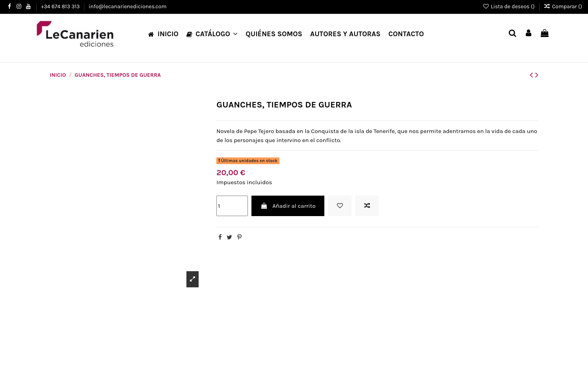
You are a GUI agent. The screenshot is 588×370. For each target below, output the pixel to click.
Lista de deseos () (509, 6)
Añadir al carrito (288, 206)
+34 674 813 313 (61, 6)
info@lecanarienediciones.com (127, 6)
